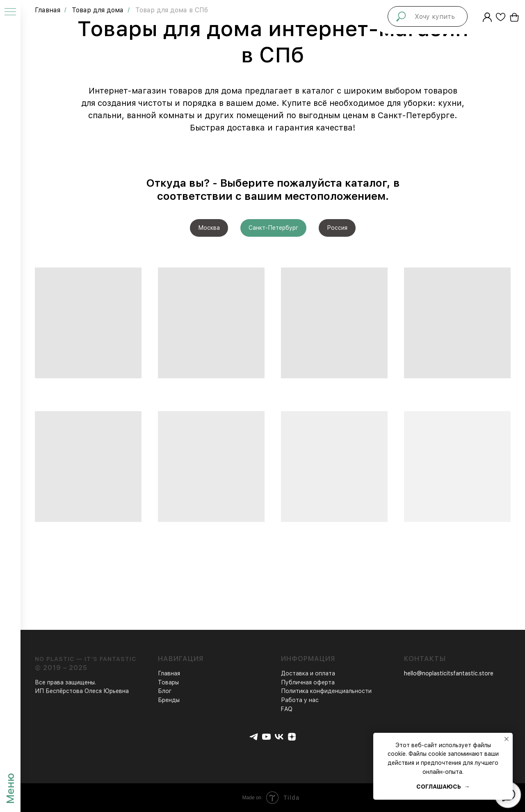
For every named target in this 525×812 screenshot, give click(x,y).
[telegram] (254, 737)
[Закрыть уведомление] (507, 739)
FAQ (287, 709)
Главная (48, 10)
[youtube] (266, 737)
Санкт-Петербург (273, 228)
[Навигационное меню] (10, 12)
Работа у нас (300, 700)
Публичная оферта (308, 682)
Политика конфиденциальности (326, 691)
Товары (168, 682)
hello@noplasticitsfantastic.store (449, 673)
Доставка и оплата (308, 673)
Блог (165, 691)
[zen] (292, 737)
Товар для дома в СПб (172, 10)
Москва (209, 228)
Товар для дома (98, 10)
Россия (337, 228)
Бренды (169, 700)
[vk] (279, 737)
